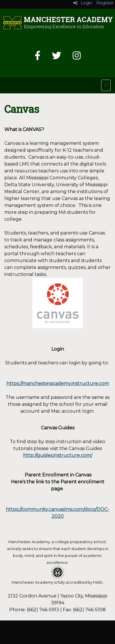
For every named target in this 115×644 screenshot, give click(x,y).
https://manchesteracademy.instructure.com (58, 383)
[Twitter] (56, 57)
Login (83, 3)
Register (105, 3)
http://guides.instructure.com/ (58, 455)
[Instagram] (77, 57)
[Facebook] (37, 57)
